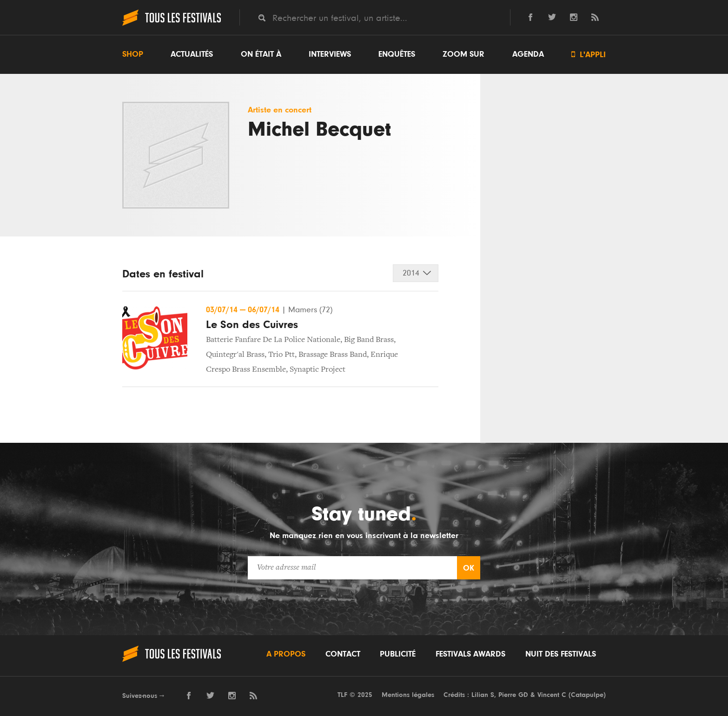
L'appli (589, 55)
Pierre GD (513, 695)
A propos (286, 654)
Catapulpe (587, 695)
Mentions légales (408, 695)
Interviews (330, 54)
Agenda (528, 54)
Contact (343, 654)
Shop (133, 54)
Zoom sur (463, 54)
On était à (261, 54)
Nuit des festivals (561, 654)
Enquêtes (397, 54)
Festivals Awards (470, 654)
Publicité (398, 654)
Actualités (192, 54)
